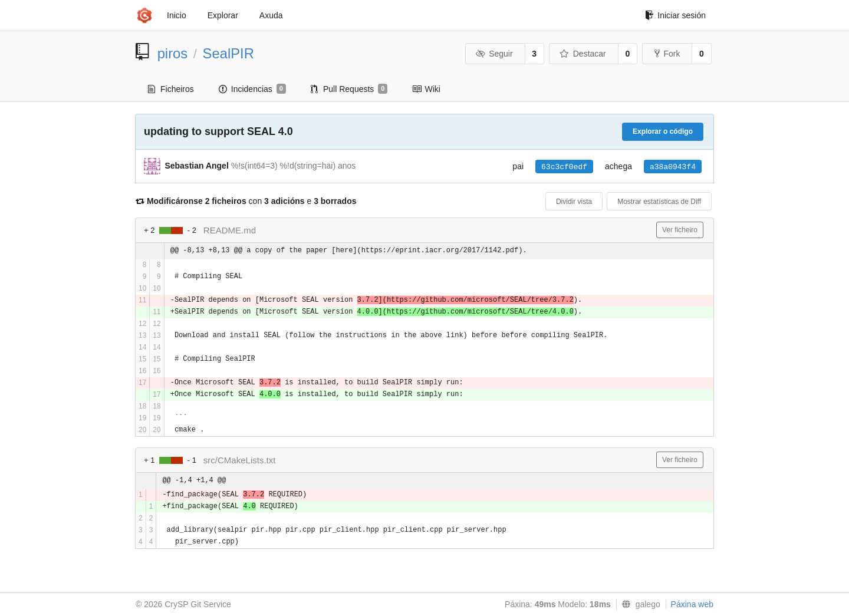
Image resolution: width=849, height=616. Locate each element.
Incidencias (252, 89)
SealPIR (228, 53)
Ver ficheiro (680, 230)
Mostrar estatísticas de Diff (659, 202)
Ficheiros (171, 89)
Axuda (271, 15)
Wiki (426, 89)
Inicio (177, 15)
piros (173, 53)
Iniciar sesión (675, 15)
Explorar (223, 15)
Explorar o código (663, 131)
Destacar (583, 54)
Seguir (494, 54)
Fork (667, 54)
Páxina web (692, 604)
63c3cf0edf (564, 167)
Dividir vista (574, 202)
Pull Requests (349, 89)
